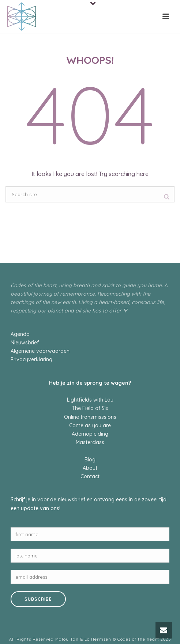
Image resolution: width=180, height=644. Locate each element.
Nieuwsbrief (25, 343)
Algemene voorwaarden (40, 351)
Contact (90, 476)
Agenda (20, 334)
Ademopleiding (90, 434)
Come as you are (90, 425)
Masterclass (90, 442)
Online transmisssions (90, 417)
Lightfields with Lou (90, 400)
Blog (90, 460)
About (90, 468)
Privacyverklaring (31, 359)
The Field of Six (90, 408)
